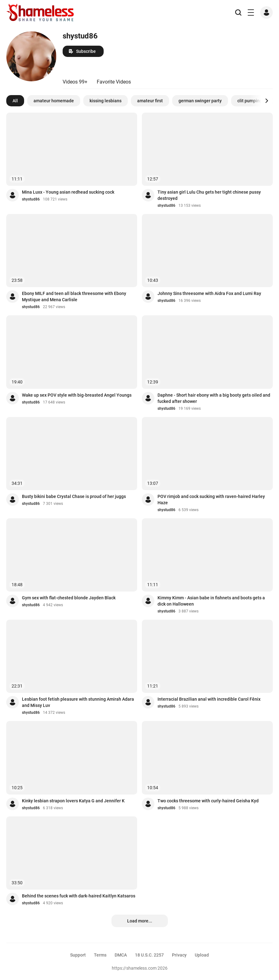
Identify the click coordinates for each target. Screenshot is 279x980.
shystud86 (31, 199)
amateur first (150, 101)
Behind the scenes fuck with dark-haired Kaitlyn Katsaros (79, 896)
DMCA (121, 955)
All (15, 101)
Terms (100, 955)
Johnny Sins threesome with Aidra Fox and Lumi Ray (209, 293)
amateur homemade (54, 101)
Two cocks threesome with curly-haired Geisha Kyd (208, 801)
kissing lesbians (106, 101)
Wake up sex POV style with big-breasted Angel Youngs (77, 395)
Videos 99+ (75, 82)
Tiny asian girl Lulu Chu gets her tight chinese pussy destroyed (209, 195)
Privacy (179, 955)
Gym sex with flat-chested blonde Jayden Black (69, 598)
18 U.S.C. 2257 (149, 955)
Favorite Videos (114, 82)
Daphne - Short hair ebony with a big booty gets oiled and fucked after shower (214, 398)
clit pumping (250, 101)
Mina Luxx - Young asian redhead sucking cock (68, 192)
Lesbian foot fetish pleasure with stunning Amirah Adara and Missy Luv (78, 702)
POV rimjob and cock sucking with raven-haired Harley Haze (211, 500)
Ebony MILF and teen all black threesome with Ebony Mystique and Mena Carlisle (74, 297)
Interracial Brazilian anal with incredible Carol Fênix (209, 699)
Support (78, 955)
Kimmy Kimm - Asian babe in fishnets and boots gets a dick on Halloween (211, 601)
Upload (202, 955)
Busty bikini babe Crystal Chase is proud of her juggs (74, 496)
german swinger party (200, 101)
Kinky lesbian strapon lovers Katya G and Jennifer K (73, 801)
